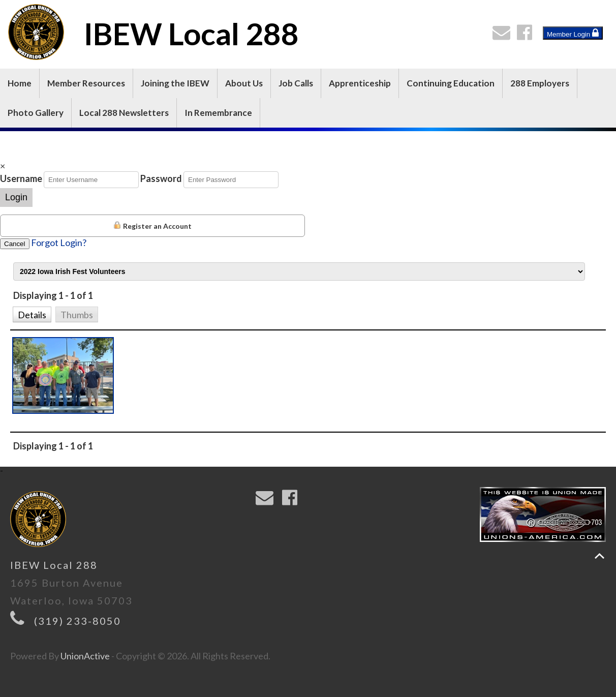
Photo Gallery (36, 113)
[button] (32, 314)
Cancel (15, 244)
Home (20, 83)
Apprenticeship (360, 83)
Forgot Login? (59, 243)
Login (16, 197)
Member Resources (86, 83)
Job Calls (296, 83)
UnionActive (85, 656)
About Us (244, 83)
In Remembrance (218, 113)
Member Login (573, 33)
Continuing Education (451, 83)
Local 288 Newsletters (124, 113)
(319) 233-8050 (78, 621)
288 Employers (540, 83)
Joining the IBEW (175, 83)
